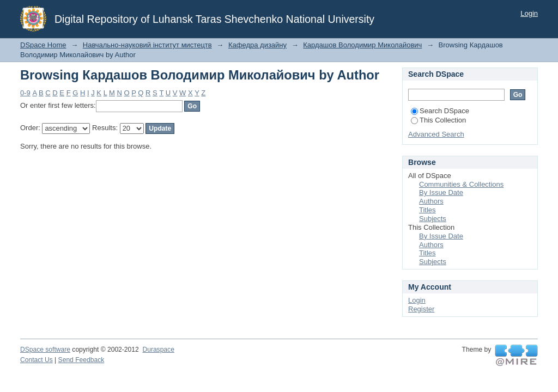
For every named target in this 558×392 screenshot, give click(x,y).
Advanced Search (436, 134)
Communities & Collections (461, 184)
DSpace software (45, 350)
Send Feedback (81, 360)
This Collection (438, 120)
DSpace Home (43, 45)
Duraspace (158, 350)
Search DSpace (440, 111)
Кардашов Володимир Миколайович (362, 45)
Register (421, 309)
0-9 (25, 93)
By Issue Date (441, 192)
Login (529, 13)
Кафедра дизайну (257, 45)
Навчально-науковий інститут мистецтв (147, 45)
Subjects (433, 219)
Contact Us (37, 360)
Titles (427, 210)
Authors (431, 201)
